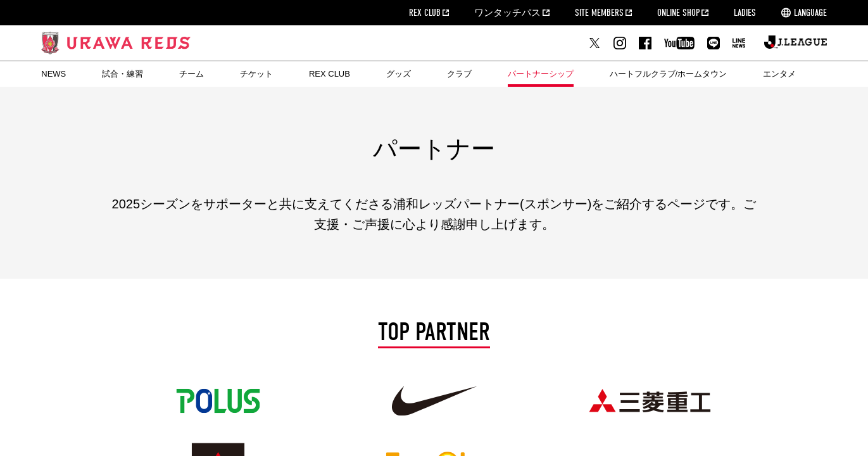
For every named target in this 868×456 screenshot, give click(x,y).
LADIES (745, 13)
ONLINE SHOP (678, 13)
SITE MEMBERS (599, 13)
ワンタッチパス (507, 13)
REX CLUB (425, 13)
